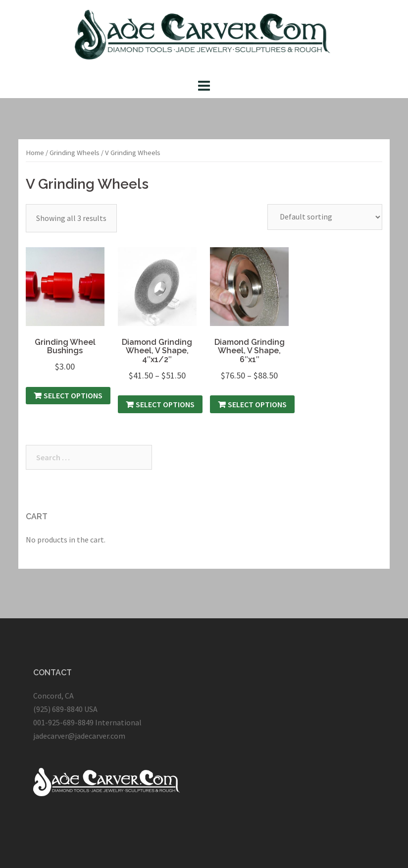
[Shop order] (325, 217)
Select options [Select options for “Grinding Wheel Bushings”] (73, 395)
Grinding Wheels (75, 153)
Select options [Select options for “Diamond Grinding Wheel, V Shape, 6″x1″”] (257, 404)
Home (35, 153)
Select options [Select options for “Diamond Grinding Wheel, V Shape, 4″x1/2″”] (165, 404)
